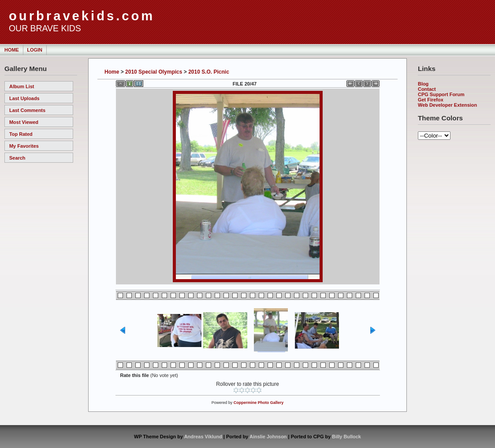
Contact (427, 89)
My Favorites (24, 146)
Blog (423, 84)
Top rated (21, 134)
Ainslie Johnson (268, 437)
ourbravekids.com (82, 16)
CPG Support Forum (441, 94)
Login (35, 50)
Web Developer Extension (447, 105)
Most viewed (24, 122)
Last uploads (24, 98)
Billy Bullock (346, 437)
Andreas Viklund (203, 437)
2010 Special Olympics (154, 72)
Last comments (27, 110)
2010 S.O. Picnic (209, 72)
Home (12, 50)
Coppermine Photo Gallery (259, 403)
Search (17, 158)
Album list (22, 86)
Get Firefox (431, 100)
